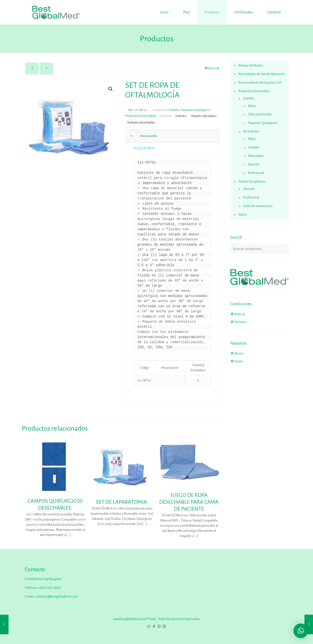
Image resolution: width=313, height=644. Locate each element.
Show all (212, 68)
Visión (239, 361)
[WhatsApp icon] (149, 627)
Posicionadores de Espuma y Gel (260, 83)
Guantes (254, 147)
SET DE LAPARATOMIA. (122, 502)
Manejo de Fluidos (251, 65)
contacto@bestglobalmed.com (57, 597)
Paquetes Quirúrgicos (196, 110)
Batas (252, 106)
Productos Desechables (141, 116)
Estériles (174, 110)
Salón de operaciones (258, 206)
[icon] (164, 627)
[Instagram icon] (159, 627)
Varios (243, 215)
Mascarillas (256, 156)
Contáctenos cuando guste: (43, 579)
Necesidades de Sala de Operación (262, 74)
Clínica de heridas (260, 114)
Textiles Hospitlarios (252, 182)
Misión (239, 354)
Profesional (256, 173)
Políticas (240, 314)
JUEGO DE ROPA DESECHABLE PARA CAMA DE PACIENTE (189, 502)
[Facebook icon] (154, 627)
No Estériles (251, 131)
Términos (241, 322)
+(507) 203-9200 (49, 588)
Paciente (254, 164)
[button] (111, 89)
